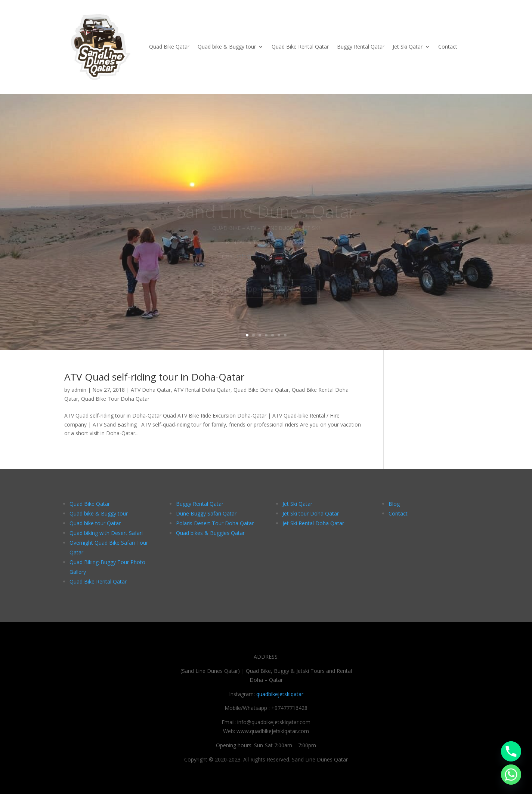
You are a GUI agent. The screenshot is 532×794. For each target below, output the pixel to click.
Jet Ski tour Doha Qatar (311, 513)
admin (79, 390)
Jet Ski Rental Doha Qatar (313, 523)
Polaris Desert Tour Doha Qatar (215, 523)
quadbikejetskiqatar (280, 694)
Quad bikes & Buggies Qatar (210, 533)
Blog (394, 504)
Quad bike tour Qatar (95, 523)
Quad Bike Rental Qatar (300, 47)
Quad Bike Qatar (169, 47)
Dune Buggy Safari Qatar (206, 513)
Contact (448, 47)
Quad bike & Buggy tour (227, 47)
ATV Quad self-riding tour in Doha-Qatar (154, 377)
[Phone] (511, 751)
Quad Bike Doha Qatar (261, 390)
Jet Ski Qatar (408, 47)
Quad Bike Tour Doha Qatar (115, 399)
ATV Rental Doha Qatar (202, 390)
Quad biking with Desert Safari (106, 533)
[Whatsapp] (511, 775)
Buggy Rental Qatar (361, 47)
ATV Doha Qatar (151, 390)
